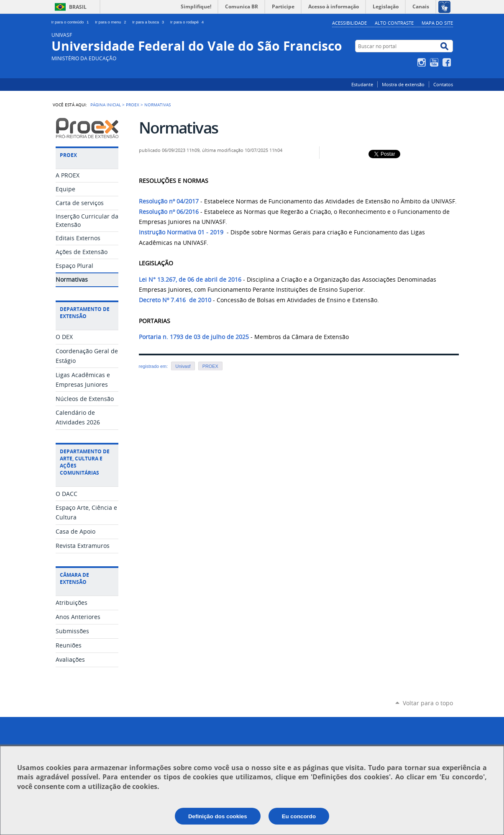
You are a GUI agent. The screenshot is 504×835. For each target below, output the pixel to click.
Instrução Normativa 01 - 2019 (181, 232)
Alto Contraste (394, 23)
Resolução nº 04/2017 (169, 201)
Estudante (362, 84)
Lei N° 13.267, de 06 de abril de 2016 (190, 280)
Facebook (448, 62)
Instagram (423, 62)
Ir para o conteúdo (72, 22)
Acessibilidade (349, 23)
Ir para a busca (150, 22)
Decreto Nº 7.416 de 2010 (175, 300)
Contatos (443, 84)
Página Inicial (106, 105)
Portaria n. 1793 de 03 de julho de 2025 (194, 337)
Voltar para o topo (428, 703)
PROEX (133, 105)
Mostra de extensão (403, 84)
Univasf (183, 366)
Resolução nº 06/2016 (169, 212)
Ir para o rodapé (188, 22)
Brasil (78, 7)
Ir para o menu (112, 22)
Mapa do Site (437, 23)
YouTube (435, 62)
